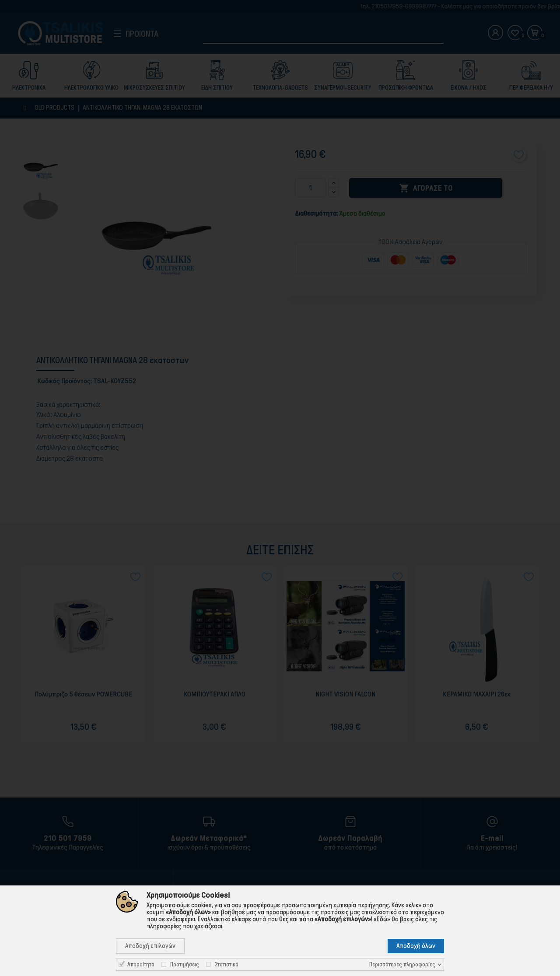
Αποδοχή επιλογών (150, 946)
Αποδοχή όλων (416, 946)
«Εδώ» (382, 919)
